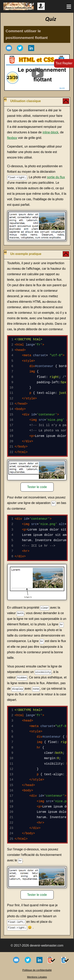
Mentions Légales (37, 975)
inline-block (51, 132)
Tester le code (37, 487)
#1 (5, 99)
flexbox (12, 138)
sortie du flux (56, 177)
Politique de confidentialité (37, 968)
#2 (5, 252)
